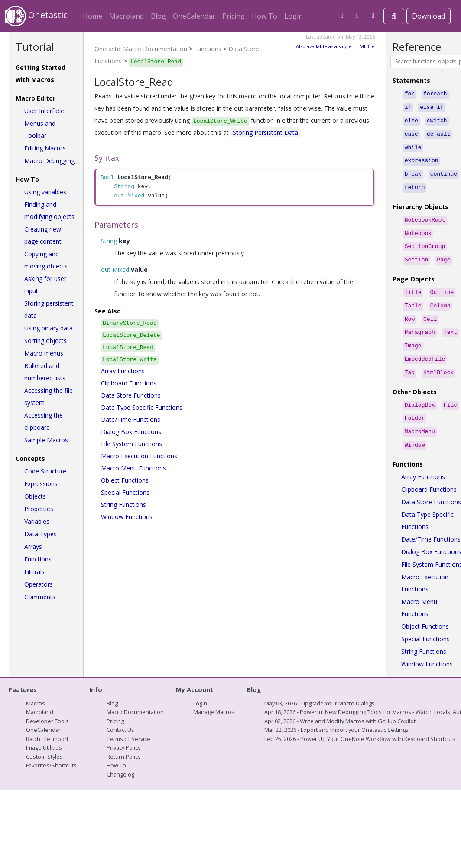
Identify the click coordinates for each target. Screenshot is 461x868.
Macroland (127, 16)
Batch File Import (47, 719)
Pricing (234, 16)
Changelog (120, 754)
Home (93, 16)
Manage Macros (214, 692)
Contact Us (120, 710)
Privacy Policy (123, 728)
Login (294, 16)
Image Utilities (44, 728)
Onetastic (36, 16)
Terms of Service (128, 719)
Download (429, 16)
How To (265, 16)
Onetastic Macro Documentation (141, 49)
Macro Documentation (135, 692)
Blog (158, 16)
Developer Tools (47, 701)
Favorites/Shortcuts (51, 745)
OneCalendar (194, 16)
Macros (36, 683)
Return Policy (123, 737)
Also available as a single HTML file (335, 46)
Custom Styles (44, 737)
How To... (118, 745)
